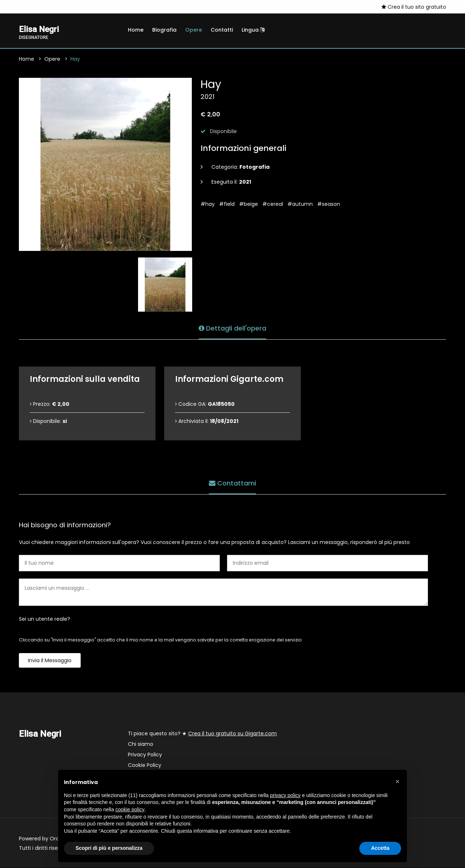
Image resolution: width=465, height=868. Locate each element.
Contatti (222, 30)
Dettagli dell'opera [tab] (232, 328)
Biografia (164, 30)
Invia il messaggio (50, 661)
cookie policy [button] (130, 809)
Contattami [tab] (232, 483)
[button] (397, 781)
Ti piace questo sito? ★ (202, 734)
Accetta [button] (380, 848)
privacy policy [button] (285, 795)
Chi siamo (141, 745)
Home (136, 30)
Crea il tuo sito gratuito (414, 7)
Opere (194, 30)
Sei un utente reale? (45, 620)
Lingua (253, 30)
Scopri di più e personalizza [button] (109, 848)
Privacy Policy (145, 755)
